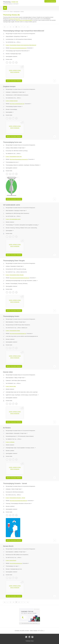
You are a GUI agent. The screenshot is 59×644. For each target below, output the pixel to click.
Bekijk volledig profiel (14, 81)
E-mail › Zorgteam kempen (12, 101)
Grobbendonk (15, 92)
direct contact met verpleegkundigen (24, 20)
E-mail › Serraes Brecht (11, 560)
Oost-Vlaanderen (10, 552)
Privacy (32, 641)
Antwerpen (8, 92)
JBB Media (28, 641)
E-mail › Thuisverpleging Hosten (13, 331)
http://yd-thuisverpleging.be (16, 563)
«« (5, 27)
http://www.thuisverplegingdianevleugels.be (19, 278)
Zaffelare (16, 552)
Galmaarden (17, 433)
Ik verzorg (50, 1)
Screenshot (30, 48)
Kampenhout (17, 36)
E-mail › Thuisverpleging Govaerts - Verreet (15, 498)
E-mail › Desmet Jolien (11, 386)
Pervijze (16, 322)
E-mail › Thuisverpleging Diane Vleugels (15, 275)
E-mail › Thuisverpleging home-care (14, 156)
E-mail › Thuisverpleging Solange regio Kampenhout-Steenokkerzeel (21, 45)
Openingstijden (10, 112)
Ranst (13, 489)
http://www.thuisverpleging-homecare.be (19, 159)
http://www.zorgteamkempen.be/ (17, 104)
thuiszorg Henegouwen (15, 19)
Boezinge (17, 211)
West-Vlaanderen (10, 211)
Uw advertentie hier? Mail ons (29, 623)
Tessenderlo (13, 266)
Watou (16, 378)
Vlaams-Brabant (9, 36)
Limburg (8, 148)
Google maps (24, 36)
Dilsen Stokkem (14, 148)
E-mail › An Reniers (10, 442)
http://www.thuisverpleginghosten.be (18, 334)
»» (28, 27)
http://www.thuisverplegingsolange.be (18, 48)
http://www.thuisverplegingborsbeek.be (18, 501)
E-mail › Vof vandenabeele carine (13, 219)
